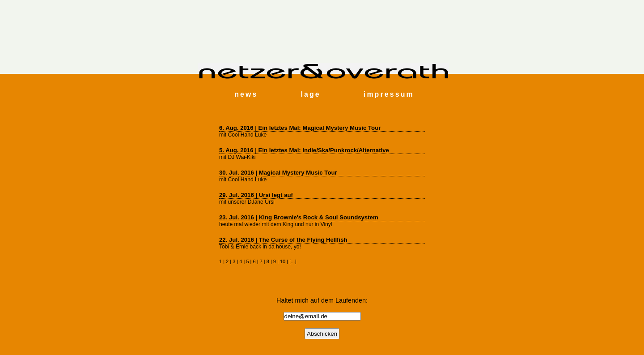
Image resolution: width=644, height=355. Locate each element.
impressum (389, 94)
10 (283, 261)
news (246, 94)
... (293, 261)
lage (310, 94)
